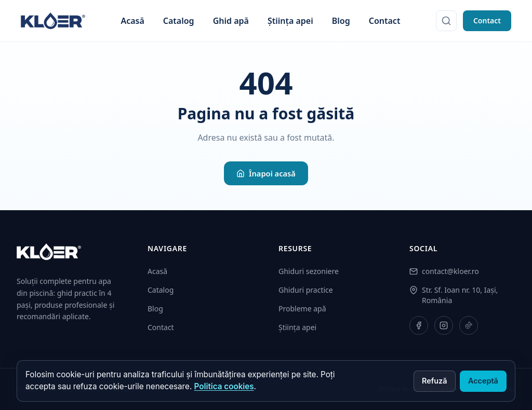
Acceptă (483, 381)
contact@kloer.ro (450, 271)
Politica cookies (224, 386)
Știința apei (290, 21)
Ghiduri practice (306, 290)
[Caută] (446, 21)
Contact (385, 21)
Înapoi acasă (266, 173)
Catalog (179, 21)
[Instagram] (444, 325)
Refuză (435, 381)
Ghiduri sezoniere (309, 271)
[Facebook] (419, 325)
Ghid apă (231, 21)
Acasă (132, 21)
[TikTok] (469, 325)
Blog (341, 21)
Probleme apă (302, 309)
